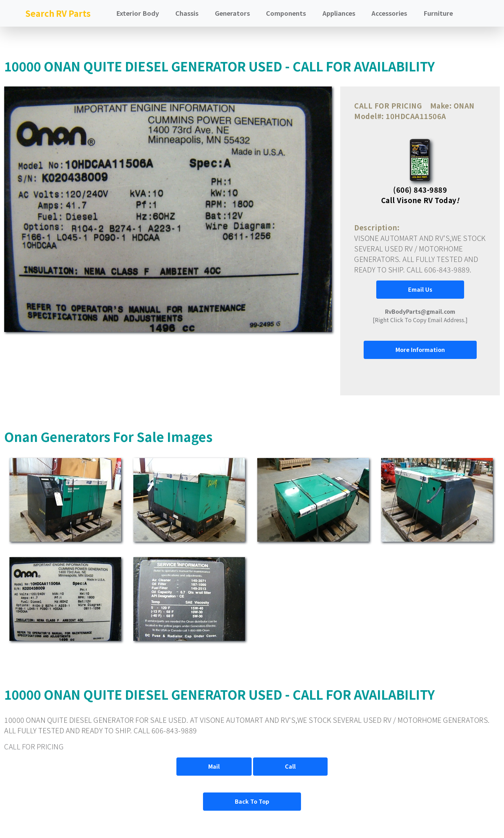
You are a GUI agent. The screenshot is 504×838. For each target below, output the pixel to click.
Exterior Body (138, 13)
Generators (232, 13)
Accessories (389, 13)
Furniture (438, 13)
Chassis (187, 13)
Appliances (339, 13)
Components (286, 13)
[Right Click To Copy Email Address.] (420, 316)
